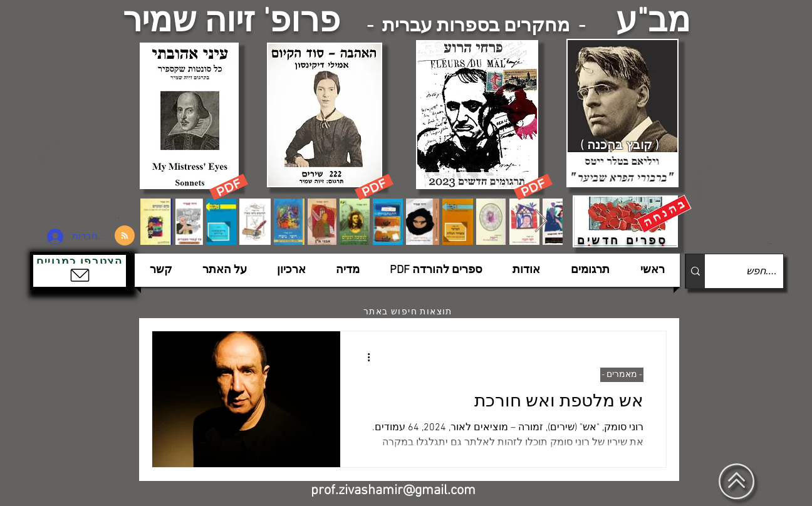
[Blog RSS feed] (125, 236)
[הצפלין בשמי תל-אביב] (85, 178)
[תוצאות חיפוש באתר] (409, 312)
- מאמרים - (622, 375)
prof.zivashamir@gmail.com (393, 491)
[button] (80, 271)
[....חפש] (754, 271)
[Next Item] (541, 221)
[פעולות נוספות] (364, 357)
